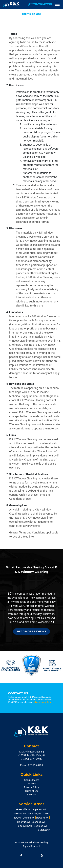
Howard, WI (42, 818)
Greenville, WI (23, 809)
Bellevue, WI (23, 822)
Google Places (32, 780)
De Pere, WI (29, 818)
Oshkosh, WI (40, 826)
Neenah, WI (20, 813)
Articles (32, 783)
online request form (42, 702)
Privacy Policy (32, 787)
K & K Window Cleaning (35, 842)
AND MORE (44, 830)
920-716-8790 (40, 4)
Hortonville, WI (24, 826)
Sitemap (32, 794)
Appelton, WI (39, 809)
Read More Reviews (32, 631)
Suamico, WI (38, 822)
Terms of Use (32, 791)
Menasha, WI (34, 813)
